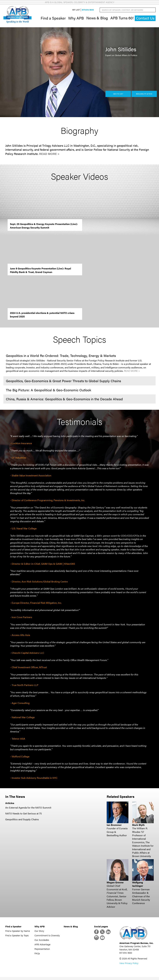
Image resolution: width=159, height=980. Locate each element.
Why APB (76, 19)
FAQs (37, 955)
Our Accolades (42, 941)
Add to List (118, 95)
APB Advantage (42, 946)
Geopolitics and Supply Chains (22, 821)
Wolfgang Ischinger (138, 885)
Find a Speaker (53, 19)
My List (76, 11)
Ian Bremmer (114, 826)
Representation (42, 950)
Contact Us (145, 19)
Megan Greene (115, 884)
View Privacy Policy (129, 966)
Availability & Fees (144, 95)
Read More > (49, 155)
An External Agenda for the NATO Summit (28, 809)
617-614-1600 (88, 11)
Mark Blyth (138, 826)
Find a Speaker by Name (18, 932)
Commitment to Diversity (47, 937)
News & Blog (97, 19)
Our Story (39, 932)
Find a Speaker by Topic (17, 937)
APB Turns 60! (122, 19)
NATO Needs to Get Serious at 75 (24, 815)
